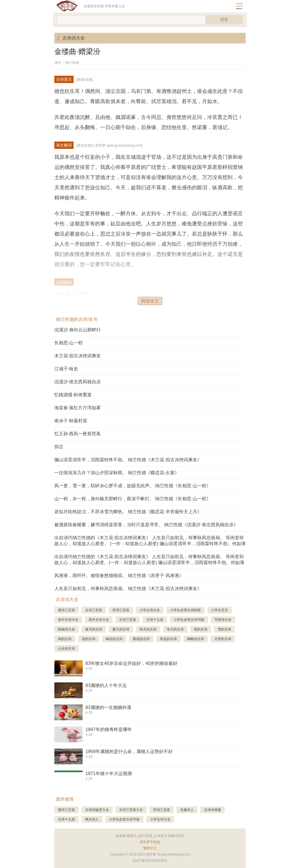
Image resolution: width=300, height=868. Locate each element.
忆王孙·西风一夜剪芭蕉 (78, 434)
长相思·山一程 (68, 343)
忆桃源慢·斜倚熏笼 (73, 395)
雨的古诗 (201, 629)
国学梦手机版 (150, 842)
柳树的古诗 (196, 639)
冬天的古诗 (175, 629)
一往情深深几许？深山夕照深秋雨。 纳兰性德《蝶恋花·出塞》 (117, 473)
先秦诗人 (187, 810)
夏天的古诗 (121, 629)
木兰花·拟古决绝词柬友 (78, 356)
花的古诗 (89, 639)
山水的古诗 (67, 649)
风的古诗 (65, 639)
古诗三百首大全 (131, 810)
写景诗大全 (223, 620)
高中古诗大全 (99, 620)
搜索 (224, 19)
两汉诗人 (92, 819)
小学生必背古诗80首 (186, 610)
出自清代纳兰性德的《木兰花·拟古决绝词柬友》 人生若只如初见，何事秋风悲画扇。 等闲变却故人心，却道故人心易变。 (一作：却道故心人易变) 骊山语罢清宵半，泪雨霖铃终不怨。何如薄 (150, 541)
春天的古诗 (94, 629)
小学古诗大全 (150, 610)
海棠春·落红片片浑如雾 (78, 408)
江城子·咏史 (66, 369)
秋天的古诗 (148, 629)
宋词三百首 (121, 610)
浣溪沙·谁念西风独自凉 (78, 382)
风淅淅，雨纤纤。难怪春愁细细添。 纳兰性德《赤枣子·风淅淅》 (119, 576)
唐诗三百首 (67, 610)
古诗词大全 (70, 38)
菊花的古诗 (141, 639)
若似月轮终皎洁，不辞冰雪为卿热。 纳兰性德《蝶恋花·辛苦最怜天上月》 (128, 512)
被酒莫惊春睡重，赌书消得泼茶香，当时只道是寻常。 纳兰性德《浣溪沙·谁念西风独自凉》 (146, 525)
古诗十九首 (155, 620)
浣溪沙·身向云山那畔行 (78, 330)
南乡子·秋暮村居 (71, 421)
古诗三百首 (94, 610)
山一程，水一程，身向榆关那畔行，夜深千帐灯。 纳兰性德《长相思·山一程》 (133, 499)
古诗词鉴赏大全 (97, 810)
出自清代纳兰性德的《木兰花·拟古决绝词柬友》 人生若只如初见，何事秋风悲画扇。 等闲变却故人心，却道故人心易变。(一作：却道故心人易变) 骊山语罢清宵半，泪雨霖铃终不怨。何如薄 (149, 560)
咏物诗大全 (67, 629)
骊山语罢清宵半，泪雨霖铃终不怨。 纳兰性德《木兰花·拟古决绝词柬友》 (128, 460)
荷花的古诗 (168, 639)
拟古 (59, 447)
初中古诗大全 (68, 620)
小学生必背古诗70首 (189, 620)
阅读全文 (150, 301)
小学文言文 (220, 610)
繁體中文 (150, 848)
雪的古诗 (224, 629)
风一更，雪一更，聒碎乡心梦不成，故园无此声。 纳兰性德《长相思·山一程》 (133, 486)
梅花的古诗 (114, 639)
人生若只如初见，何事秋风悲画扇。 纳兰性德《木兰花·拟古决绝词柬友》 (128, 589)
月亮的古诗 (223, 639)
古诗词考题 (213, 810)
